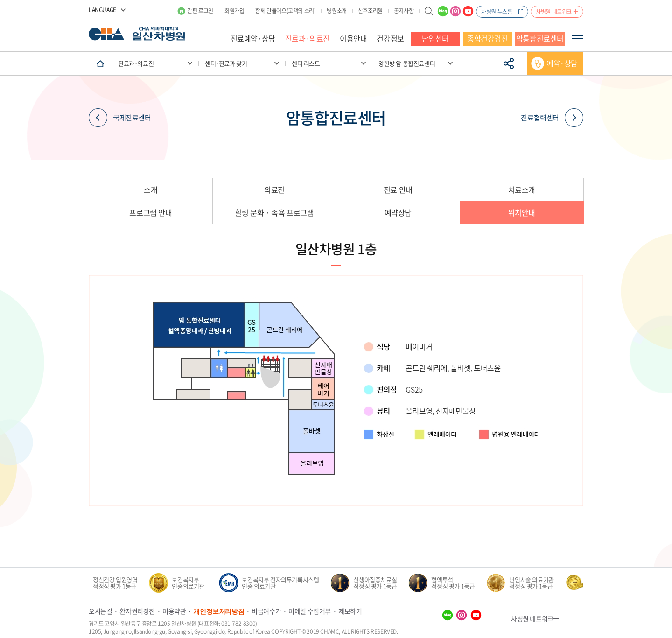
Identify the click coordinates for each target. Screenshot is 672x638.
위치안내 (522, 212)
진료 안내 (398, 189)
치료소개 (522, 189)
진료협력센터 (552, 118)
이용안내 (353, 38)
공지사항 (404, 11)
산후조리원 (370, 11)
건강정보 (390, 38)
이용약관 (174, 611)
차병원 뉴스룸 (497, 12)
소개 (150, 189)
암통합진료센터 (540, 38)
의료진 (274, 189)
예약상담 (398, 212)
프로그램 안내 (150, 212)
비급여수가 (266, 611)
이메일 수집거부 (310, 611)
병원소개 (336, 11)
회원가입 (234, 11)
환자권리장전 (137, 611)
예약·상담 (562, 63)
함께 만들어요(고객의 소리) (285, 11)
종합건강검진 (488, 38)
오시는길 (100, 611)
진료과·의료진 (308, 38)
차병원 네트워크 (554, 12)
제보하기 (350, 611)
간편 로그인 (200, 11)
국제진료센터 (120, 118)
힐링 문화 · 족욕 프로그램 (274, 212)
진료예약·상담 (253, 38)
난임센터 (435, 38)
